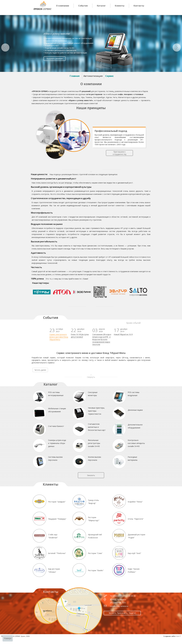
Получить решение (55, 59)
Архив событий (133, 323)
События (83, 6)
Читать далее (40, 370)
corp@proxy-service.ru (119, 606)
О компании (63, 6)
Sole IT (178, 636)
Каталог (101, 6)
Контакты (139, 6)
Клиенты (120, 6)
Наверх (8, 638)
